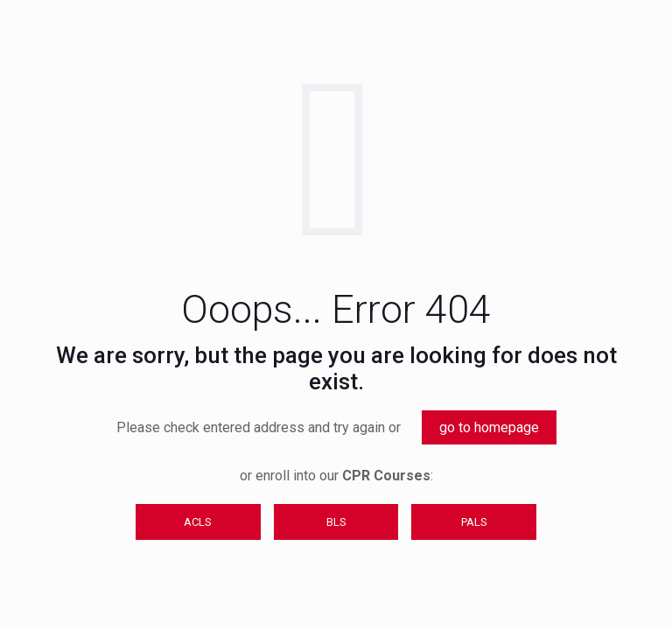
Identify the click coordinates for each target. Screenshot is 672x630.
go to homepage (489, 427)
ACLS (198, 522)
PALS (474, 522)
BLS (336, 522)
